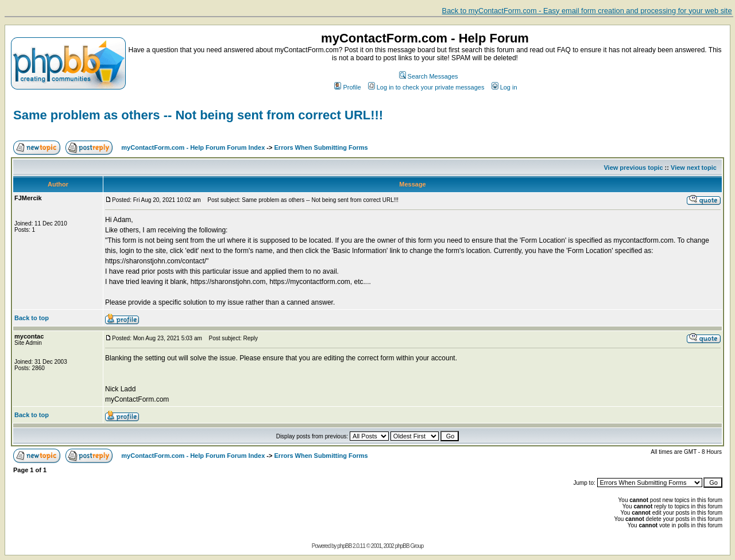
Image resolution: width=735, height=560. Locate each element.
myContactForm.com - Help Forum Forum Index (193, 147)
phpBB (344, 546)
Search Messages (429, 76)
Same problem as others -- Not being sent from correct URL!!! (198, 115)
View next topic (694, 168)
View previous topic (633, 168)
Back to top (32, 318)
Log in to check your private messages (426, 87)
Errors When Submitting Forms (321, 147)
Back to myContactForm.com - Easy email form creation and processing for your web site (587, 11)
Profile (347, 87)
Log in (504, 87)
